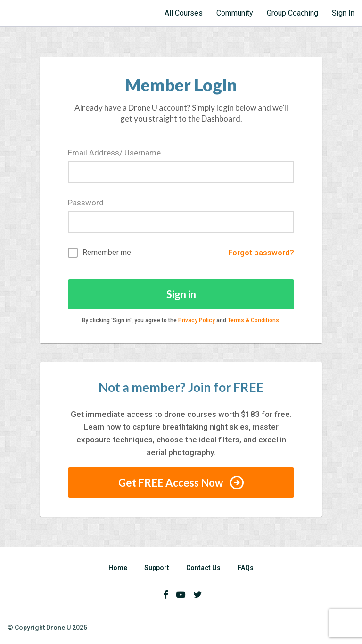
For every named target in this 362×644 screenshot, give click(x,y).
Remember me (99, 253)
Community (235, 13)
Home (118, 568)
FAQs (246, 568)
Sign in (181, 294)
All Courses (184, 13)
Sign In (343, 13)
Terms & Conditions (253, 320)
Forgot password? (261, 253)
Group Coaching (292, 13)
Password (86, 203)
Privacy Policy (197, 320)
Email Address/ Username (114, 153)
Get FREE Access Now (181, 483)
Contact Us (203, 568)
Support (157, 568)
